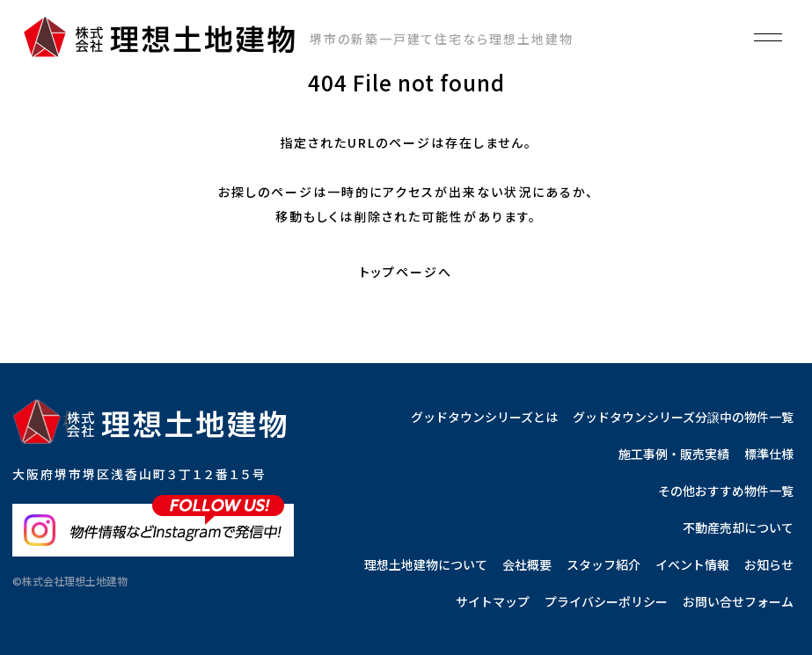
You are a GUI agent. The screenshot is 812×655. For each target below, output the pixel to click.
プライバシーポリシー (606, 601)
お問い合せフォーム (738, 601)
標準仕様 (769, 454)
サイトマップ (493, 601)
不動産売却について (738, 528)
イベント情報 (692, 564)
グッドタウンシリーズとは (484, 417)
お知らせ (769, 564)
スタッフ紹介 (604, 564)
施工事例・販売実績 (674, 454)
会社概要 (527, 564)
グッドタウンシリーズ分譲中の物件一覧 (683, 417)
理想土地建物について (426, 564)
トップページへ (406, 272)
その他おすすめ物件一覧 (726, 491)
